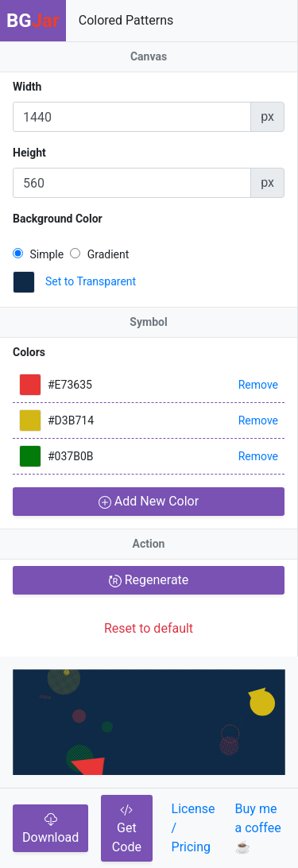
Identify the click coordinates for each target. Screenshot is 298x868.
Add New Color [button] (149, 501)
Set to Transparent (91, 281)
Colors (29, 352)
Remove (258, 385)
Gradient (99, 254)
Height (29, 153)
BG (33, 21)
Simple (38, 254)
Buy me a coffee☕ (258, 828)
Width (27, 87)
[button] (24, 282)
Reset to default (149, 628)
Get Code (127, 829)
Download (50, 829)
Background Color (58, 219)
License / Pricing (194, 828)
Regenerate (149, 580)
